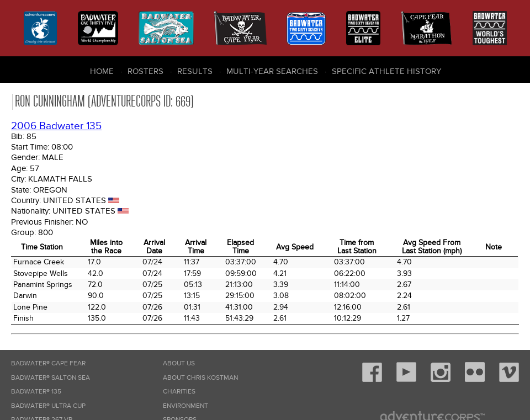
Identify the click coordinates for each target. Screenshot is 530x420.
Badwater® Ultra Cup (48, 406)
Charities (179, 392)
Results (195, 71)
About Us (179, 363)
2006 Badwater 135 (56, 126)
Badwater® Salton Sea (51, 378)
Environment (185, 406)
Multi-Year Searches (272, 71)
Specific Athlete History (386, 71)
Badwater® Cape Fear (48, 363)
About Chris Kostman (200, 378)
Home (102, 71)
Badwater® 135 (36, 392)
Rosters (145, 71)
